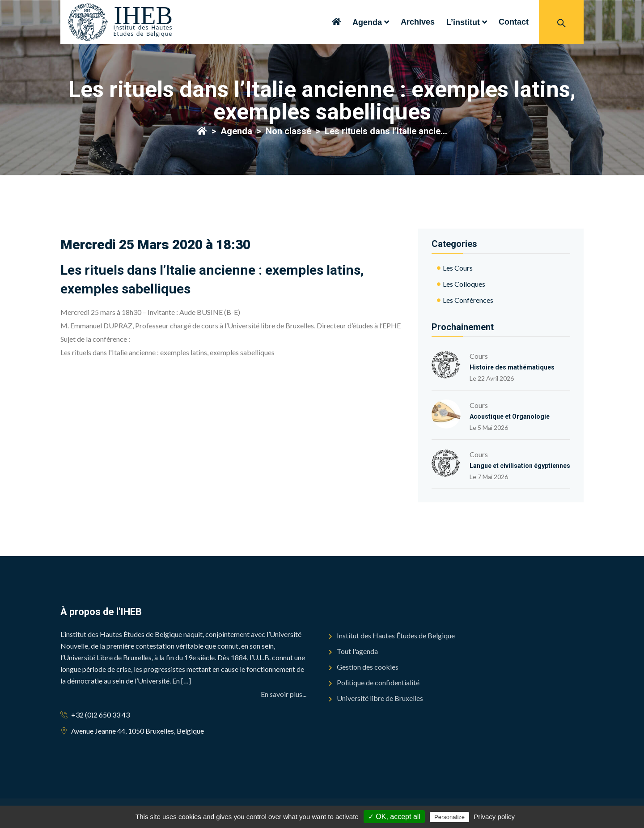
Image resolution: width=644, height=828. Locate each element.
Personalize (449, 817)
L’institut (463, 22)
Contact (514, 22)
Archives (418, 22)
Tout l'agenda (357, 651)
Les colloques (464, 284)
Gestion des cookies (368, 667)
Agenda (367, 22)
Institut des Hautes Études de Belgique (396, 635)
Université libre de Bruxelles (380, 698)
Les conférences (468, 300)
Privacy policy (494, 817)
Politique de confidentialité (378, 682)
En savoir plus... (284, 694)
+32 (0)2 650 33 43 (100, 715)
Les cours (458, 268)
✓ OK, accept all (394, 817)
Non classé (288, 131)
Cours (512, 361)
